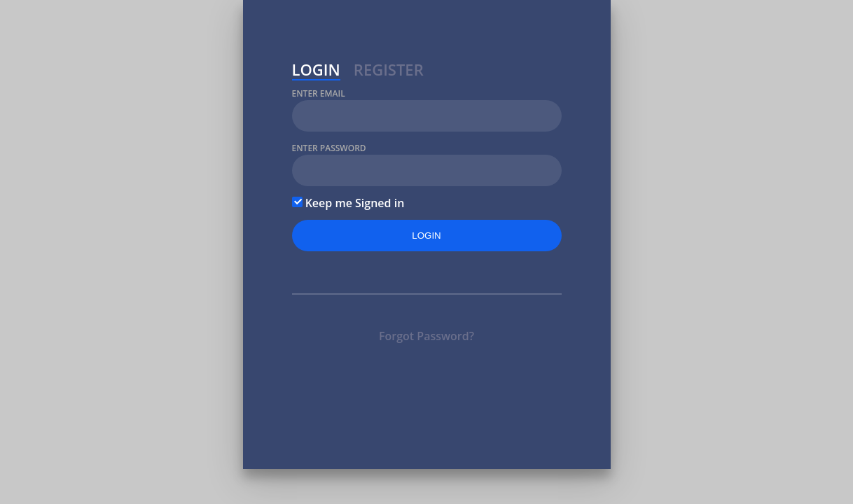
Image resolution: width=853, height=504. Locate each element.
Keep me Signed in (348, 203)
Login (316, 71)
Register (389, 71)
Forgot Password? (426, 336)
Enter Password (329, 148)
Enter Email (319, 93)
